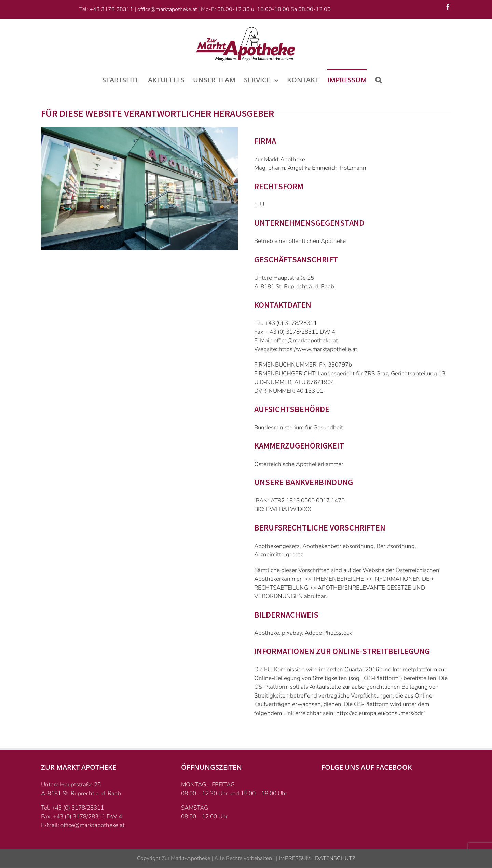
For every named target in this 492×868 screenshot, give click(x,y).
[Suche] (378, 79)
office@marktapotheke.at (167, 9)
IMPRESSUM (294, 858)
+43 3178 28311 (111, 9)
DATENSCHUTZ (334, 858)
